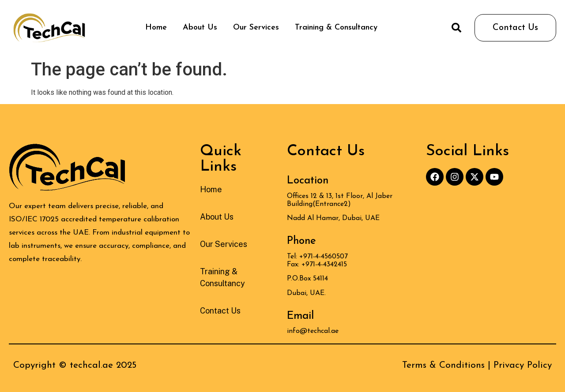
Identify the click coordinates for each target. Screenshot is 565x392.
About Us (200, 28)
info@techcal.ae (313, 331)
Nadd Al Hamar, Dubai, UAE (333, 218)
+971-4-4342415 (324, 265)
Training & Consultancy (336, 28)
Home (156, 28)
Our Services (256, 28)
